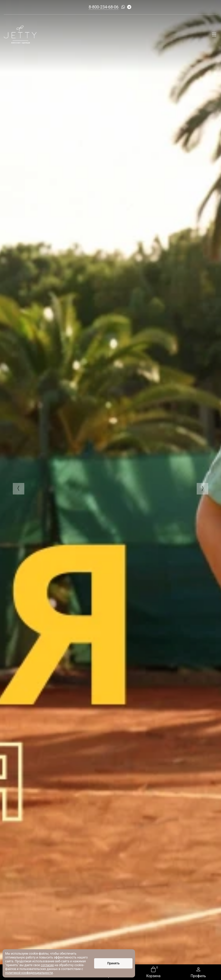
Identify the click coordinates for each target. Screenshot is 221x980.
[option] (110, 490)
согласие (47, 965)
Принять (113, 963)
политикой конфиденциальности (29, 973)
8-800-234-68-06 (104, 7)
